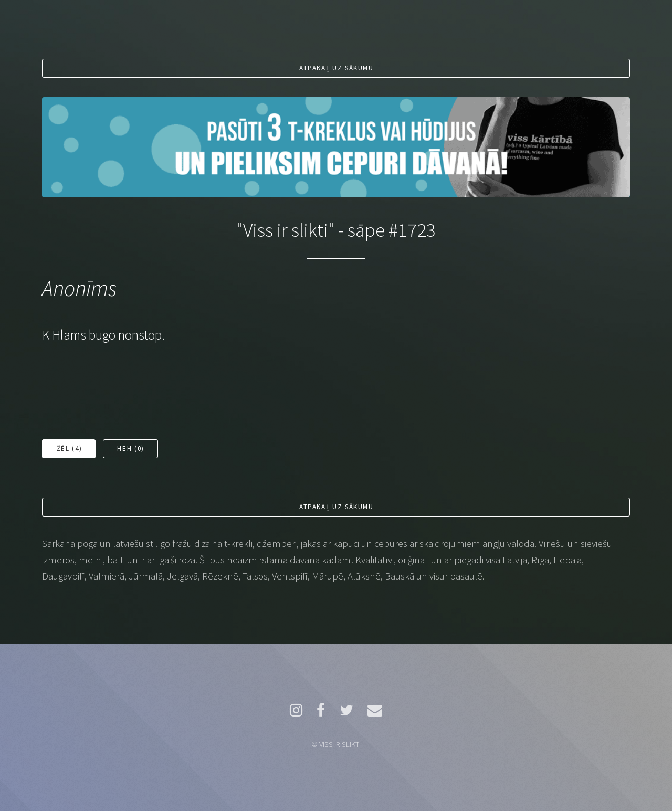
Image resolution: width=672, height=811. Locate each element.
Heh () (130, 449)
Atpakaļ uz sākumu (337, 68)
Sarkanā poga (70, 544)
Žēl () (69, 449)
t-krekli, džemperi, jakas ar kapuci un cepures (316, 544)
